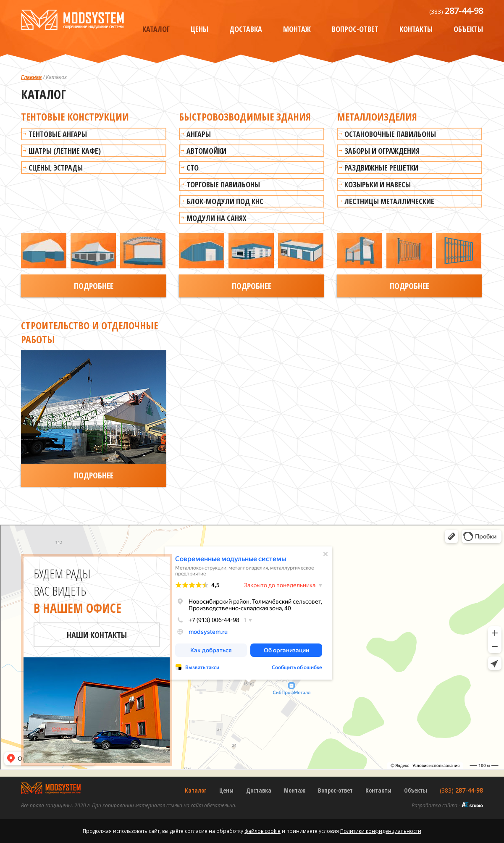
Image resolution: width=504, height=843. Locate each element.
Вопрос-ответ (355, 29)
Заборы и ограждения (382, 151)
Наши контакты (97, 635)
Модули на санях (217, 218)
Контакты (416, 29)
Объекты (468, 29)
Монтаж (297, 29)
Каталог (156, 29)
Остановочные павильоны (390, 134)
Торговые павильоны (223, 184)
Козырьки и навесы (378, 184)
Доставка (246, 29)
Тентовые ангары (58, 134)
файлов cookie (262, 831)
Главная (31, 77)
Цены (199, 29)
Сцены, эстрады (56, 168)
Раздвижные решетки (381, 168)
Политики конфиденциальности (381, 831)
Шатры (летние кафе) (65, 151)
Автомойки (206, 151)
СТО (193, 168)
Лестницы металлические (389, 201)
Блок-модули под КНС (225, 201)
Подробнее (94, 286)
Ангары (199, 134)
